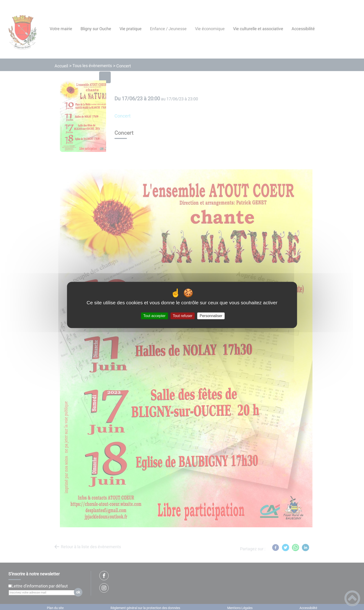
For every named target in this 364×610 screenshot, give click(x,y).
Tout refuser (182, 316)
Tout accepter (154, 316)
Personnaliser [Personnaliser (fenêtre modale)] (211, 316)
